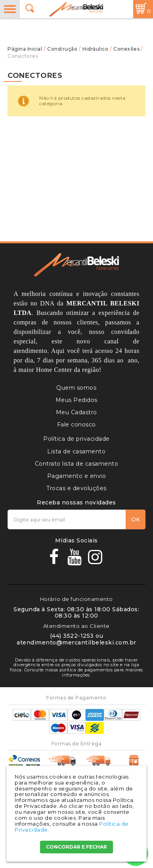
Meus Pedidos (76, 400)
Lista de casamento (76, 451)
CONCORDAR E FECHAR (76, 847)
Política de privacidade (76, 439)
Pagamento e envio (77, 476)
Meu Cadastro (76, 412)
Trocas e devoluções (76, 488)
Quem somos (76, 388)
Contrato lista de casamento (77, 464)
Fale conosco (76, 425)
